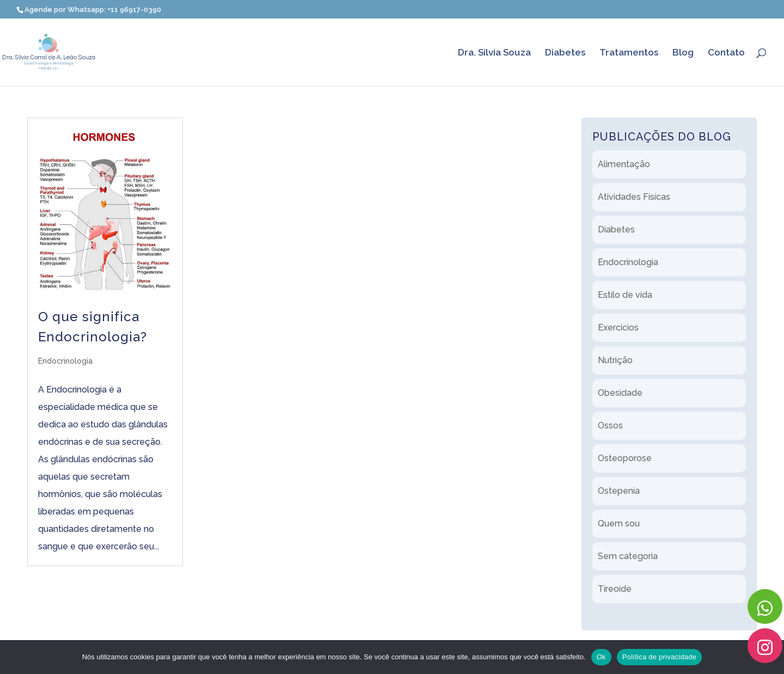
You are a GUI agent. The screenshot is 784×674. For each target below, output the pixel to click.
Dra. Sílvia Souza (494, 53)
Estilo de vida (625, 295)
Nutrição (615, 360)
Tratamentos (629, 53)
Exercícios (618, 327)
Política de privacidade (660, 657)
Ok (601, 657)
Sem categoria (628, 556)
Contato (726, 53)
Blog (683, 53)
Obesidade (620, 393)
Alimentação (624, 164)
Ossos (610, 425)
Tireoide (615, 589)
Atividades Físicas (634, 197)
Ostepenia (619, 491)
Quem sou (619, 523)
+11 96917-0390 (134, 10)
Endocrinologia (65, 361)
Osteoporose (625, 458)
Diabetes (565, 53)
